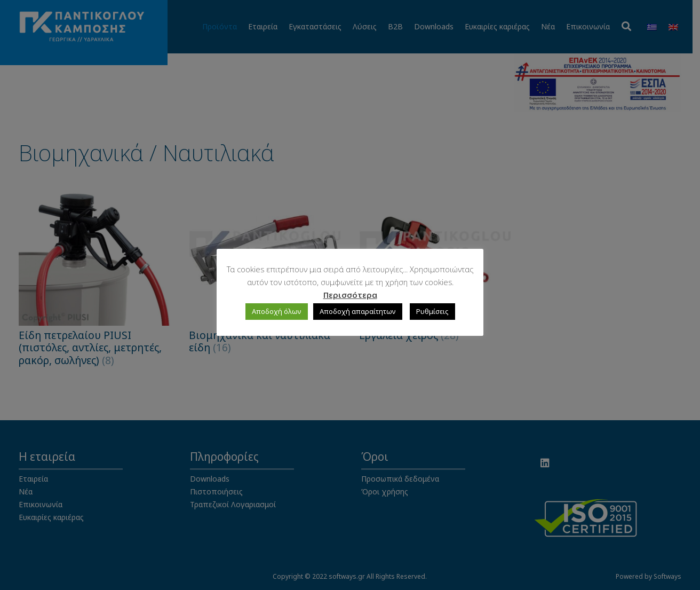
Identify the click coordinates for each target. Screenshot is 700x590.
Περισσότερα (350, 295)
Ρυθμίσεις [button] (432, 311)
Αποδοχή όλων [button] (277, 311)
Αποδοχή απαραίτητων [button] (358, 311)
